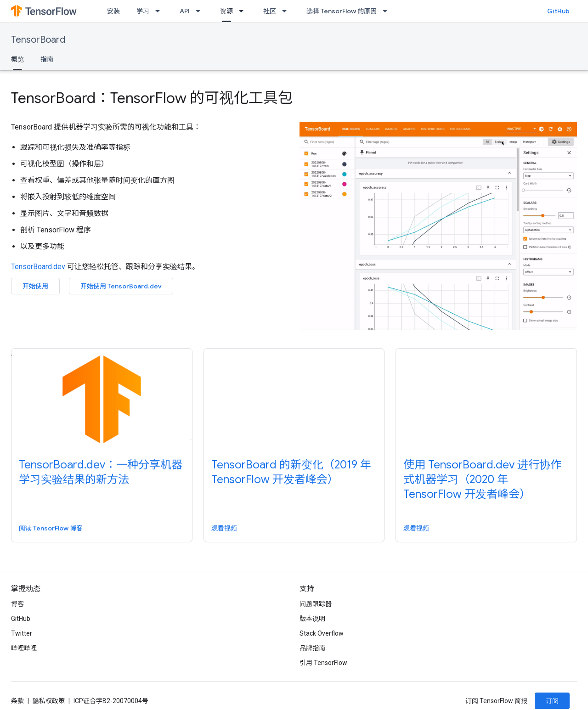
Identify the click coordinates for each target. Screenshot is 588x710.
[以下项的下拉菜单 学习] (160, 11)
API (185, 11)
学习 (143, 11)
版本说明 (312, 619)
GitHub (558, 11)
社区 (270, 11)
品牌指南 (312, 648)
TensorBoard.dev (38, 267)
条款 (17, 701)
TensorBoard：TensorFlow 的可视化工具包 (152, 98)
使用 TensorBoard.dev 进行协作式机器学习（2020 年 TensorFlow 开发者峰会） (482, 479)
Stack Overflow (322, 633)
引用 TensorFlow (323, 663)
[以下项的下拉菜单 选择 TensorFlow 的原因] (388, 11)
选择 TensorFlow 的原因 (342, 11)
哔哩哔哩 (24, 648)
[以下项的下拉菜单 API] (201, 11)
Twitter (22, 633)
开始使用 (35, 286)
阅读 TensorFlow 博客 (51, 528)
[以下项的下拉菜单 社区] (287, 11)
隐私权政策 (49, 701)
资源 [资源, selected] (226, 11)
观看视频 (224, 528)
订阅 (552, 701)
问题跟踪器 (316, 604)
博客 (17, 604)
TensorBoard (38, 40)
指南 (47, 59)
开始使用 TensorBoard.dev (121, 286)
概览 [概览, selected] (17, 59)
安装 (113, 11)
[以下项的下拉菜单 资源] (244, 11)
